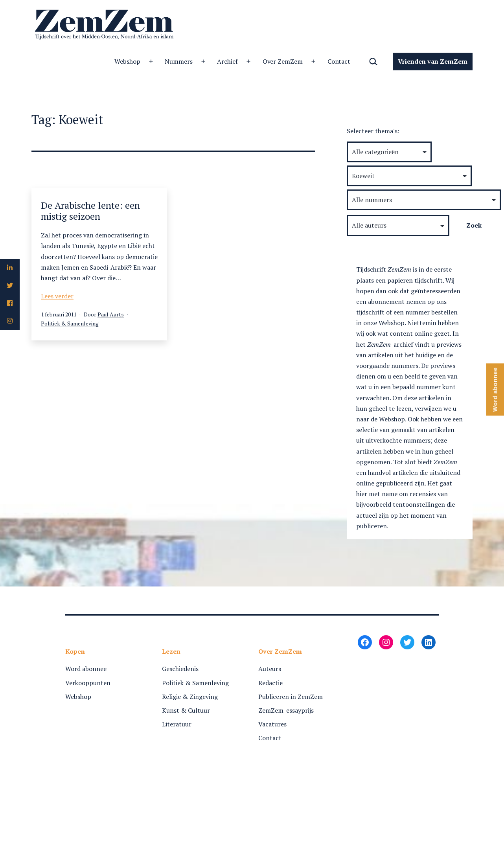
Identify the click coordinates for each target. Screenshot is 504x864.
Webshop (127, 61)
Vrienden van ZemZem (433, 61)
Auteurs (270, 669)
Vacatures (272, 724)
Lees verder (57, 296)
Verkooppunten (88, 683)
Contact (339, 61)
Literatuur (177, 724)
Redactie (270, 683)
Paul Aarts (111, 314)
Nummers (179, 61)
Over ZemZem (283, 61)
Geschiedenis (180, 669)
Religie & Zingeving (190, 697)
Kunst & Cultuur (186, 710)
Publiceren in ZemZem (291, 697)
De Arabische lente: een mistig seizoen (90, 211)
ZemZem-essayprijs (286, 710)
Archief (227, 61)
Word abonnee (86, 669)
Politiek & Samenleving (70, 323)
